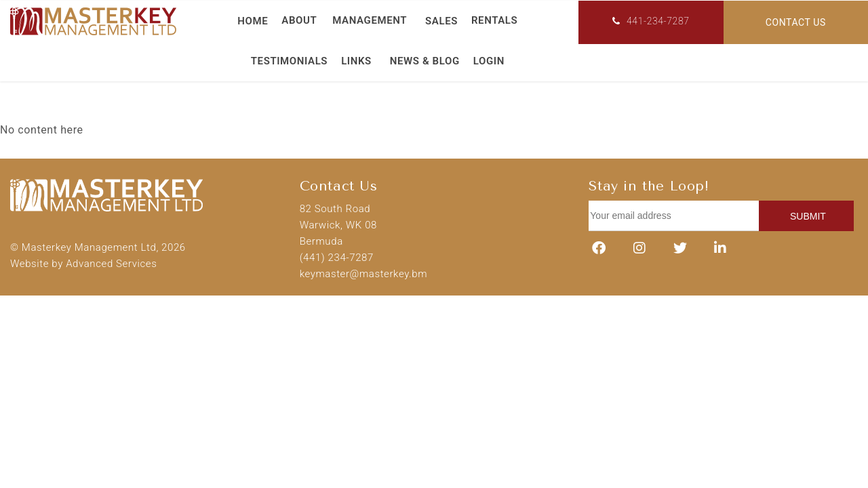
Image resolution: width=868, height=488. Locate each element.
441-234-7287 (651, 21)
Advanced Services (111, 264)
